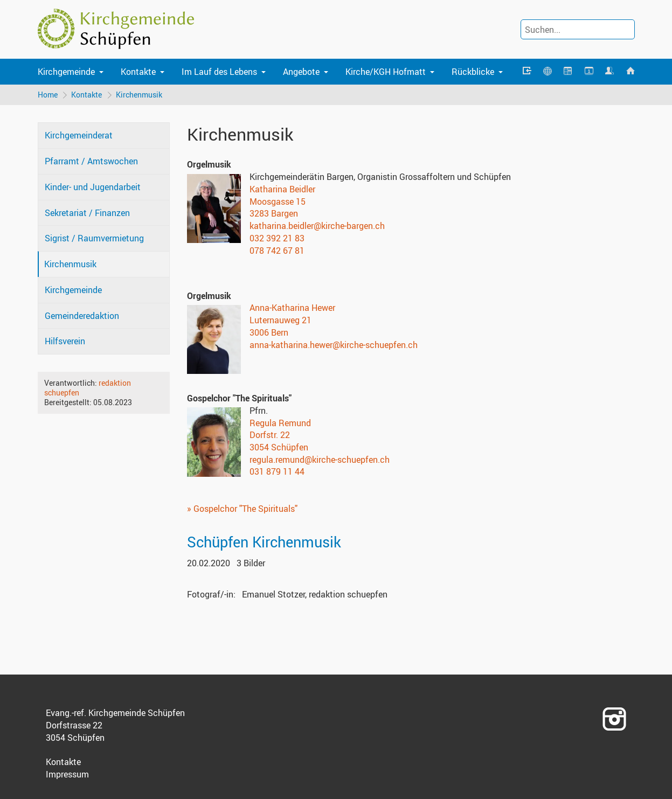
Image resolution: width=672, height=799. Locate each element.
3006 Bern (269, 332)
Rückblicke (473, 72)
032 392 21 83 (277, 238)
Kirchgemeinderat (79, 136)
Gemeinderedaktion (82, 316)
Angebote (301, 72)
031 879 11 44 (277, 472)
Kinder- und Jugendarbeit (93, 187)
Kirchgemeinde (66, 72)
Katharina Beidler (282, 189)
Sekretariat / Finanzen (87, 213)
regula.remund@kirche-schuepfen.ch (320, 460)
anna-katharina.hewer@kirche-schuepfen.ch (334, 345)
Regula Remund (280, 423)
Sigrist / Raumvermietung (94, 239)
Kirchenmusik (140, 95)
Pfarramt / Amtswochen (91, 162)
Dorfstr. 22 (270, 435)
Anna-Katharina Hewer (292, 308)
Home (48, 95)
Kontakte (138, 72)
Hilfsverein (65, 342)
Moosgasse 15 (278, 202)
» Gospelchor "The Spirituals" (242, 509)
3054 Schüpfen (279, 447)
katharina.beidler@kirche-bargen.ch (317, 226)
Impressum (67, 774)
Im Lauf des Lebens (219, 72)
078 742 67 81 (277, 251)
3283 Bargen (274, 214)
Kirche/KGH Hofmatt (386, 72)
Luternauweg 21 (280, 320)
